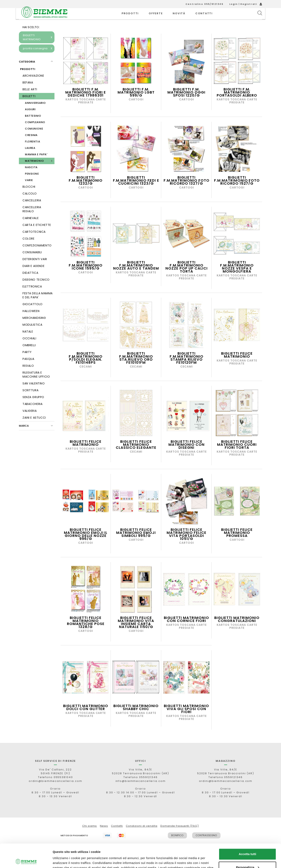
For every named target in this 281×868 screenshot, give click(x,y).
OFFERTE (156, 18)
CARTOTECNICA (34, 241)
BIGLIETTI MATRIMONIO (38, 46)
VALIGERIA (30, 420)
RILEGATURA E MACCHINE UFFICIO (36, 384)
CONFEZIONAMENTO (37, 254)
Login (234, 4)
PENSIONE (32, 183)
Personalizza (248, 844)
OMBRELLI (29, 354)
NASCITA (31, 176)
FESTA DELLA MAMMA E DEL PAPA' (38, 304)
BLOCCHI (29, 196)
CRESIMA (31, 144)
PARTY (27, 361)
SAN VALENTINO (34, 392)
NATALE (28, 341)
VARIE (29, 189)
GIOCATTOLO (33, 313)
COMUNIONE (34, 138)
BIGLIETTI (29, 105)
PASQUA (28, 368)
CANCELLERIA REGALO (32, 218)
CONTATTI (204, 18)
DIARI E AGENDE (33, 275)
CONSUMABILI (32, 261)
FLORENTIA (32, 151)
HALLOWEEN (31, 320)
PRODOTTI (130, 18)
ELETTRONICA (32, 296)
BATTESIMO (33, 125)
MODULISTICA (32, 334)
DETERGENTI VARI (35, 268)
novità (179, 18)
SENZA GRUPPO (33, 406)
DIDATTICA (30, 282)
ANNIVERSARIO (35, 112)
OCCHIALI (29, 347)
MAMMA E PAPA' (36, 163)
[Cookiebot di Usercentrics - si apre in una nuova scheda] (26, 860)
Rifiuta (248, 857)
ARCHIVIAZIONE (33, 85)
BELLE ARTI (30, 98)
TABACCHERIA (32, 413)
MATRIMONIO (34, 170)
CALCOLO (30, 203)
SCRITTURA (30, 399)
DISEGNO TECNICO (36, 289)
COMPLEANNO (35, 131)
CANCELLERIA (32, 209)
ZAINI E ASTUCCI (34, 427)
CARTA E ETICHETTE (37, 234)
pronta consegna (38, 58)
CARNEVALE (31, 227)
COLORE (28, 248)
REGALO (28, 375)
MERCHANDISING (34, 327)
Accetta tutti (248, 830)
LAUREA (30, 157)
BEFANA (28, 92)
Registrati (249, 4)
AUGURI (30, 118)
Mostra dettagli (64, 860)
